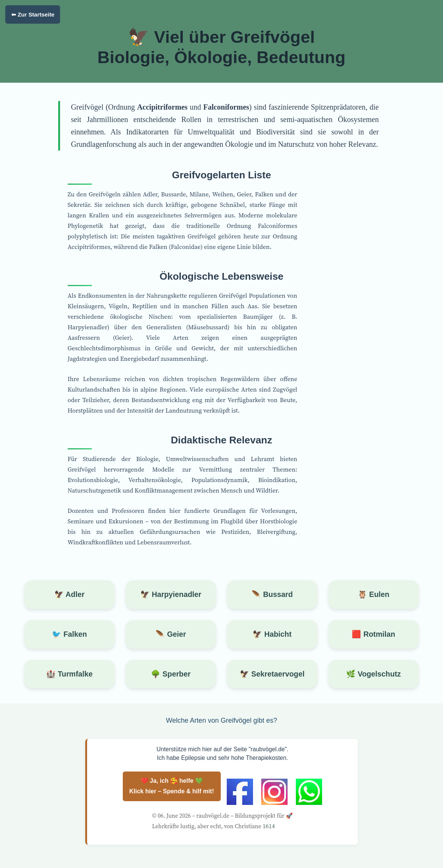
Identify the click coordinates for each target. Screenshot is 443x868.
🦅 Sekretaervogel (272, 674)
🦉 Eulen (374, 594)
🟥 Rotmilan (373, 634)
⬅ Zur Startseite (33, 14)
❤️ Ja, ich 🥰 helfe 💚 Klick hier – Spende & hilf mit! (172, 786)
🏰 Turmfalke (69, 674)
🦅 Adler (69, 594)
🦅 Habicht (272, 634)
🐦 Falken (69, 634)
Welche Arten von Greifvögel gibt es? (221, 720)
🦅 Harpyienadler (171, 594)
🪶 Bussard (272, 594)
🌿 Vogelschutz (374, 674)
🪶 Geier (171, 634)
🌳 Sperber (171, 674)
